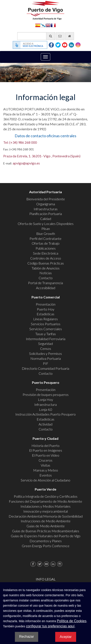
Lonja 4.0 (46, 409)
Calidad (46, 219)
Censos (46, 348)
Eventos (46, 475)
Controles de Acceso (46, 258)
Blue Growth (46, 234)
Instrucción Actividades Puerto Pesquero (45, 414)
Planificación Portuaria (46, 214)
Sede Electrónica (46, 253)
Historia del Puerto (45, 446)
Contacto (46, 278)
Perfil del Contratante (45, 238)
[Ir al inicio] (70, 36)
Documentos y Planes (46, 541)
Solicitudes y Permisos (45, 353)
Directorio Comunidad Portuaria (45, 368)
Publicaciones (46, 248)
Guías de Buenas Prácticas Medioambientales (46, 531)
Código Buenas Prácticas (46, 263)
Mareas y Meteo (46, 470)
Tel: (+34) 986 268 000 (20, 142)
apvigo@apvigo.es (26, 163)
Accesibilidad (46, 288)
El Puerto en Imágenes (46, 450)
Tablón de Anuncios (46, 268)
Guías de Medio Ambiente (46, 526)
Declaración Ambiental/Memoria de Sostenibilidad (46, 516)
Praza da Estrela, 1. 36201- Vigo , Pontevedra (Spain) (42, 156)
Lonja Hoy (45, 399)
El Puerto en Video (46, 455)
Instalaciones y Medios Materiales (45, 506)
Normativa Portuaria (46, 358)
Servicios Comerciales (46, 329)
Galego (43, 25)
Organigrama (46, 204)
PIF (46, 363)
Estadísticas (45, 314)
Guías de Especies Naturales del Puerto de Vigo (46, 536)
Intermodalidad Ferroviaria (46, 339)
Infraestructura (45, 404)
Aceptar (66, 637)
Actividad (45, 424)
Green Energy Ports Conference (46, 546)
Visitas (45, 465)
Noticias (46, 273)
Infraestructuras (46, 209)
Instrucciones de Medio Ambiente (46, 521)
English (48, 25)
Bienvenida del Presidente (46, 199)
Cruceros (45, 460)
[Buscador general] (36, 36)
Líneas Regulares (45, 319)
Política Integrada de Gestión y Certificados (46, 496)
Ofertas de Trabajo (46, 243)
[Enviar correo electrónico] (60, 36)
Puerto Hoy (46, 309)
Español (38, 25)
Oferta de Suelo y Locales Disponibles (46, 224)
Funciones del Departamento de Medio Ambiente (45, 501)
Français (53, 25)
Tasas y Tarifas (46, 334)
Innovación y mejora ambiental (45, 511)
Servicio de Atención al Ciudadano (45, 480)
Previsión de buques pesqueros (46, 395)
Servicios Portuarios (46, 324)
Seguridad (45, 344)
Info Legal (46, 579)
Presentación (46, 304)
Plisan (46, 229)
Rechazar (27, 637)
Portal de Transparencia (45, 283)
